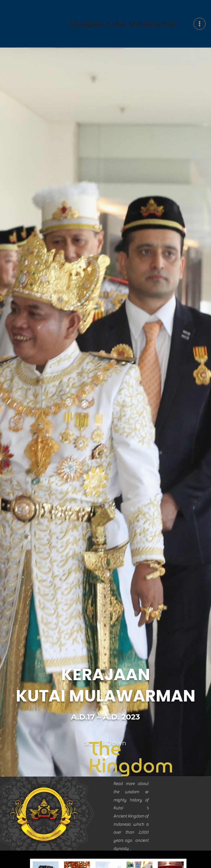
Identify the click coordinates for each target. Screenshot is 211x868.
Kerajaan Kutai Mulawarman (124, 34)
